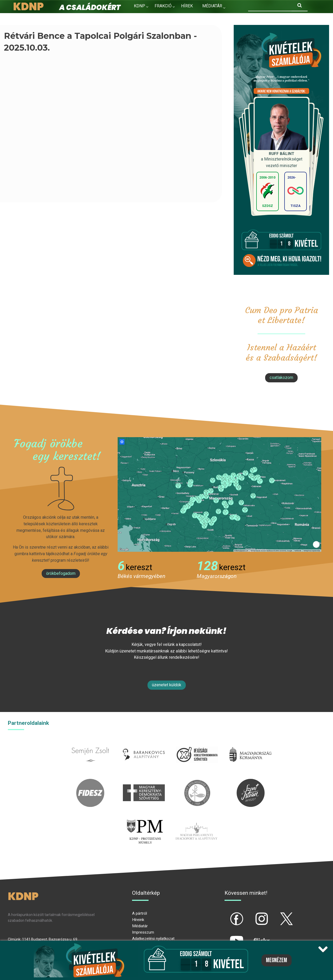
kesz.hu (197, 782)
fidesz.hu (90, 782)
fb (228, 914)
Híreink (138, 920)
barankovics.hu (144, 744)
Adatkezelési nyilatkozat (153, 939)
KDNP (140, 6)
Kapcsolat (146, 17)
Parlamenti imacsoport (196, 820)
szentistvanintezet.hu (250, 782)
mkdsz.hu (144, 782)
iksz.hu (197, 744)
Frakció (163, 6)
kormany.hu (251, 744)
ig (252, 914)
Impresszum (143, 932)
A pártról (140, 913)
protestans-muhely (144, 820)
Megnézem (277, 960)
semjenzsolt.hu (90, 744)
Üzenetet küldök (167, 685)
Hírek (187, 6)
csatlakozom (281, 377)
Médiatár (140, 926)
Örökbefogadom (61, 573)
